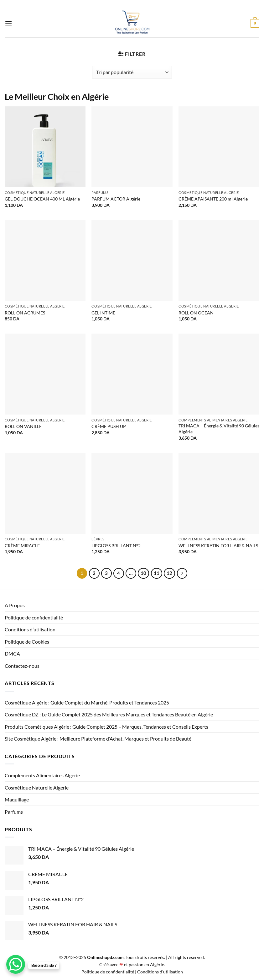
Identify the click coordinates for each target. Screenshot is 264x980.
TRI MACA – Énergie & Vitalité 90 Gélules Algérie (219, 429)
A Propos (15, 605)
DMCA (12, 653)
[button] (8, 23)
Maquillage (17, 799)
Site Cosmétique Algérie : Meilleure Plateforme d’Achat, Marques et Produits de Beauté (98, 739)
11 (157, 573)
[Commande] (132, 72)
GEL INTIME (103, 313)
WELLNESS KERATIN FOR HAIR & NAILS (218, 546)
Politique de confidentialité (34, 617)
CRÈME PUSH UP (109, 426)
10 (143, 573)
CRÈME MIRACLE (22, 546)
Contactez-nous (22, 666)
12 (169, 573)
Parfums (14, 812)
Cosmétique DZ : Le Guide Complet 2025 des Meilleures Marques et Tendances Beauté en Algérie (109, 714)
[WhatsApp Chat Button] (16, 964)
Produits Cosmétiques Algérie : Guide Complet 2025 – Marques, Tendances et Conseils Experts (106, 727)
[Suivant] (182, 573)
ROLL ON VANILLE (23, 426)
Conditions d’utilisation (30, 629)
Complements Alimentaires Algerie (42, 775)
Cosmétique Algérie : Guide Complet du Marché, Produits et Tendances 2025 (87, 702)
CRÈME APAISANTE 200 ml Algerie (213, 199)
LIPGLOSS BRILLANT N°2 (116, 546)
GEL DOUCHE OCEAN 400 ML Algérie (42, 199)
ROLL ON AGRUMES (25, 313)
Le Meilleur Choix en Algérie (57, 96)
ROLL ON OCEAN (196, 313)
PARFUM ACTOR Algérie (116, 199)
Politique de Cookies (27, 642)
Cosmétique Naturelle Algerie (37, 787)
